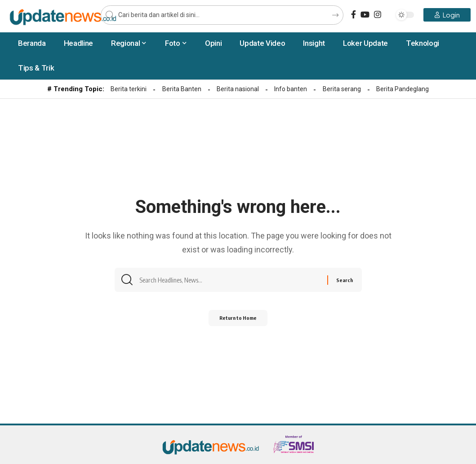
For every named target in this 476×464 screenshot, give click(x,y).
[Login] (447, 15)
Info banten (291, 89)
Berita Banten (182, 89)
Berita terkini (129, 89)
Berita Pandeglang (403, 89)
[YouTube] (365, 15)
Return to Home (238, 321)
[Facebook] (354, 15)
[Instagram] (378, 15)
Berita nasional (238, 89)
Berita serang (342, 89)
